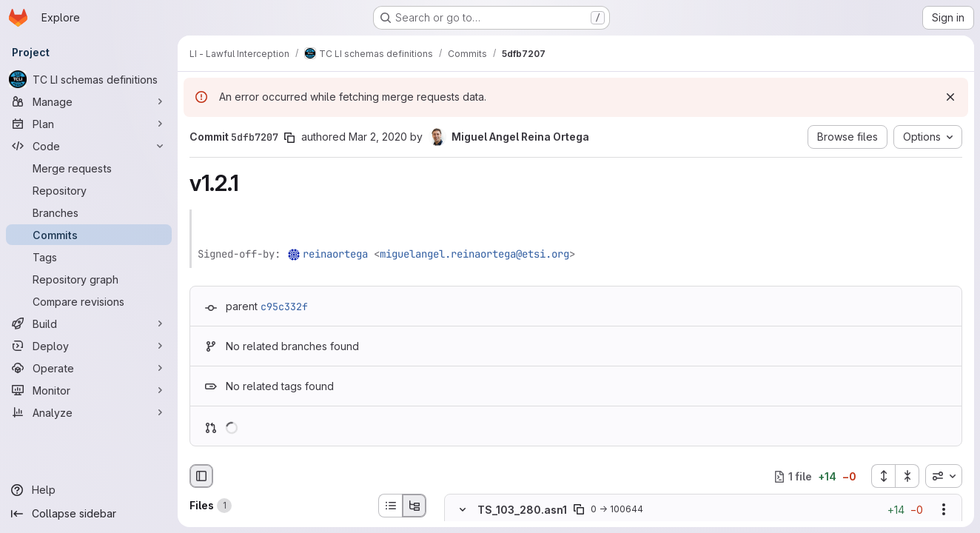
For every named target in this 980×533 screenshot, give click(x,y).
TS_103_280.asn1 (522, 510)
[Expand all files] (883, 476)
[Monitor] (89, 390)
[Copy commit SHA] (289, 138)
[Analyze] (89, 412)
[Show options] (944, 510)
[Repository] (89, 190)
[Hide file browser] (201, 476)
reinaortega (335, 254)
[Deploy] (89, 346)
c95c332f (284, 306)
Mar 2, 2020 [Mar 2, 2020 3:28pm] (378, 137)
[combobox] (944, 476)
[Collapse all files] (907, 476)
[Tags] (89, 257)
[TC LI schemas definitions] (89, 79)
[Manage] (89, 101)
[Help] (89, 490)
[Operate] (89, 368)
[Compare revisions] (89, 301)
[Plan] (89, 124)
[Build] (89, 324)
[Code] (89, 146)
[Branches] (89, 212)
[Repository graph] (89, 279)
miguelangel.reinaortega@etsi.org (474, 254)
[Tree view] (415, 506)
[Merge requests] (89, 168)
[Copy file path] (579, 510)
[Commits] (89, 235)
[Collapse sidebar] (89, 514)
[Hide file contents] (463, 510)
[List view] (390, 506)
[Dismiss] (950, 97)
